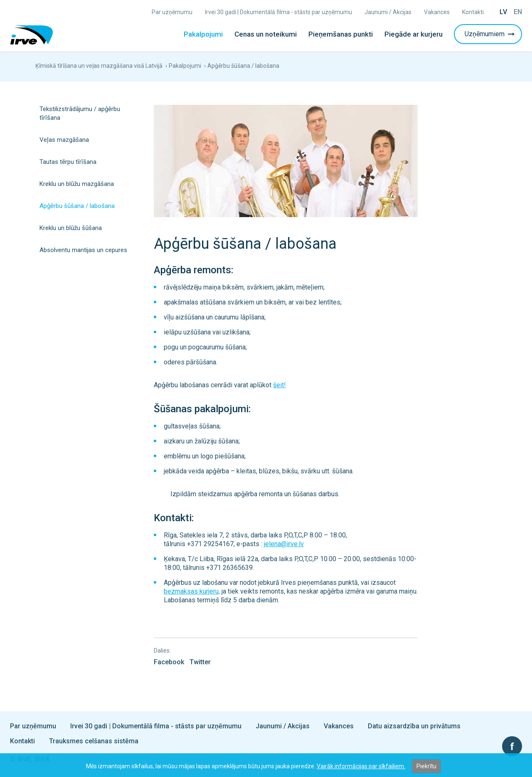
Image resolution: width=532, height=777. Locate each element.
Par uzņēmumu (172, 12)
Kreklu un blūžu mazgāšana (77, 184)
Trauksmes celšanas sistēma (94, 741)
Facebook (169, 662)
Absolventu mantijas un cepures (83, 250)
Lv (503, 12)
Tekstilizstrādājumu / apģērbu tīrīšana (80, 113)
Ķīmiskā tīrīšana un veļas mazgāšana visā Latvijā (99, 66)
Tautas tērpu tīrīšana (68, 162)
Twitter (200, 662)
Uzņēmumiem (490, 34)
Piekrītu (426, 766)
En (518, 12)
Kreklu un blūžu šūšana (71, 228)
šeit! (280, 385)
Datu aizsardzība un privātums (414, 726)
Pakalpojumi (203, 34)
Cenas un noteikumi (266, 34)
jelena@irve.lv (284, 544)
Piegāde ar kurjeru (414, 34)
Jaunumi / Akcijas (388, 12)
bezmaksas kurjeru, (192, 591)
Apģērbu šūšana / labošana (77, 206)
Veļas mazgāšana (64, 140)
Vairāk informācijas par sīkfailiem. (361, 766)
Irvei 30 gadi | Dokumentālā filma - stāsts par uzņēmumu (278, 12)
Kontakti (473, 12)
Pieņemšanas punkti (341, 34)
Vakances (437, 12)
